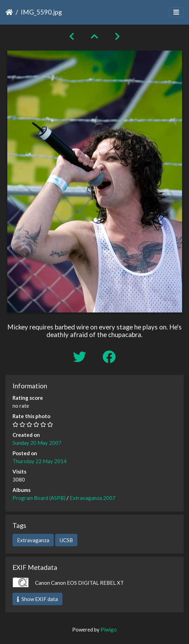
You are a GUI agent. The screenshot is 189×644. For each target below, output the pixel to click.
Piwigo (109, 629)
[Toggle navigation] (176, 12)
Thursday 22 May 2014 (40, 461)
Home (9, 12)
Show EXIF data (37, 599)
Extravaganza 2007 (93, 498)
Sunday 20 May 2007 (37, 443)
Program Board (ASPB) (39, 498)
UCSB (66, 540)
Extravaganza (33, 540)
